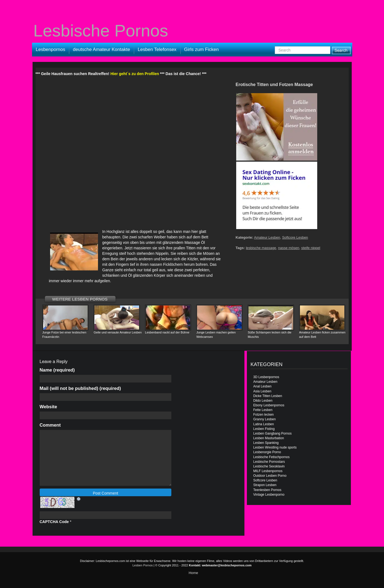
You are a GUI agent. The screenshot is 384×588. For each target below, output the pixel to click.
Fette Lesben (263, 410)
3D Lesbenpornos (266, 377)
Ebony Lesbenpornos (269, 405)
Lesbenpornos (51, 49)
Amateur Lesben (267, 237)
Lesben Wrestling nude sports (275, 447)
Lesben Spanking (266, 443)
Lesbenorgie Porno (267, 452)
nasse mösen (289, 248)
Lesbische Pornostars (269, 462)
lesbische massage (261, 248)
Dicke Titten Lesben (268, 396)
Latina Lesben (263, 424)
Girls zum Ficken (202, 49)
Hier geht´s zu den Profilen (135, 74)
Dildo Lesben (263, 401)
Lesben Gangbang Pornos (272, 433)
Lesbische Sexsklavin (269, 466)
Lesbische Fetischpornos (271, 457)
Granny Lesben (264, 419)
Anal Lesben (262, 386)
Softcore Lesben (295, 237)
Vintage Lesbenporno (269, 495)
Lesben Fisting (264, 429)
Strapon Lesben (265, 485)
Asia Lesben (262, 391)
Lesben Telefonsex (157, 49)
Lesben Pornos (143, 565)
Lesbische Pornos (101, 31)
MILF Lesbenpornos (268, 471)
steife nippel (311, 248)
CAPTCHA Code (54, 522)
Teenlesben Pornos (267, 490)
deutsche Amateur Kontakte (101, 49)
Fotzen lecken (263, 415)
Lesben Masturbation (268, 438)
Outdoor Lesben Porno (270, 476)
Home (193, 573)
